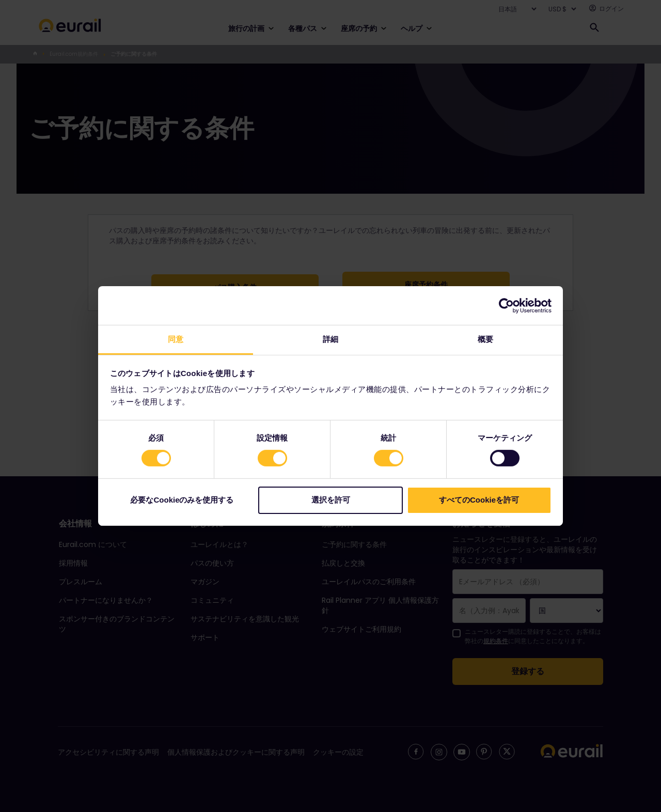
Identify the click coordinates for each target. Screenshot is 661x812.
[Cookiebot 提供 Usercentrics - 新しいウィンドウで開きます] (506, 305)
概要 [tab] (485, 339)
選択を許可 (331, 500)
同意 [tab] (176, 339)
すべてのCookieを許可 (479, 500)
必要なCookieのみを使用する (182, 500)
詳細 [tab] (330, 339)
